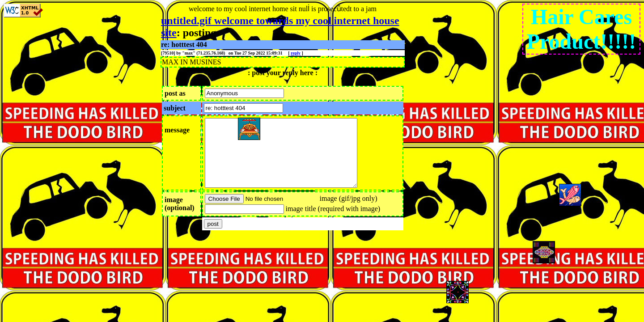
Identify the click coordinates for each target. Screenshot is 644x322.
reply (296, 53)
